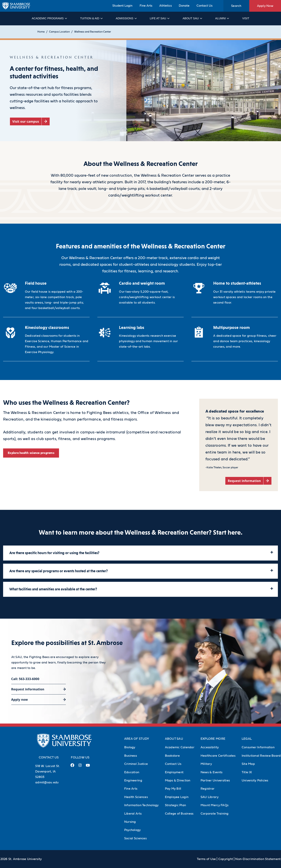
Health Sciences (136, 797)
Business (131, 756)
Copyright (226, 859)
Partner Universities (215, 780)
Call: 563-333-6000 (25, 679)
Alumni (222, 18)
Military (206, 764)
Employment (174, 772)
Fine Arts (146, 6)
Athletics (166, 6)
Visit (246, 18)
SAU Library (210, 797)
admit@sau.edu (47, 782)
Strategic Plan (176, 805)
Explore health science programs (31, 453)
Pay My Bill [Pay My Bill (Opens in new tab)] (173, 789)
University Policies (255, 780)
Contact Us (204, 6)
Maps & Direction (178, 780)
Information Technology (141, 805)
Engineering (133, 780)
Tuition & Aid (91, 18)
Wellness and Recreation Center (93, 32)
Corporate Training (215, 814)
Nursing (130, 822)
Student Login (122, 6)
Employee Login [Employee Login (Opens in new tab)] (177, 797)
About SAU (192, 18)
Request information (28, 689)
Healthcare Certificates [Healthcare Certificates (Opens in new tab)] (218, 756)
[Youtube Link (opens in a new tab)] (88, 767)
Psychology (133, 830)
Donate (184, 6)
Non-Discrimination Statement (258, 859)
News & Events (211, 772)
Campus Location (59, 32)
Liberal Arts (133, 814)
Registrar (207, 789)
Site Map (248, 764)
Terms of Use (206, 859)
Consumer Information (258, 747)
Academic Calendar (180, 747)
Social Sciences (135, 838)
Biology (130, 747)
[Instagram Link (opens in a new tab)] (80, 767)
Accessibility (210, 747)
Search (236, 6)
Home (41, 32)
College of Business (179, 814)
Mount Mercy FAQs (214, 805)
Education (132, 772)
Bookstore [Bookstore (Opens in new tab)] (172, 756)
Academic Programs (49, 18)
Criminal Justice (136, 764)
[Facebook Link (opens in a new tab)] (72, 767)
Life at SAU (159, 18)
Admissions (126, 18)
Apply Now (265, 6)
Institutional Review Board (261, 756)
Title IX (247, 772)
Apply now (20, 700)
